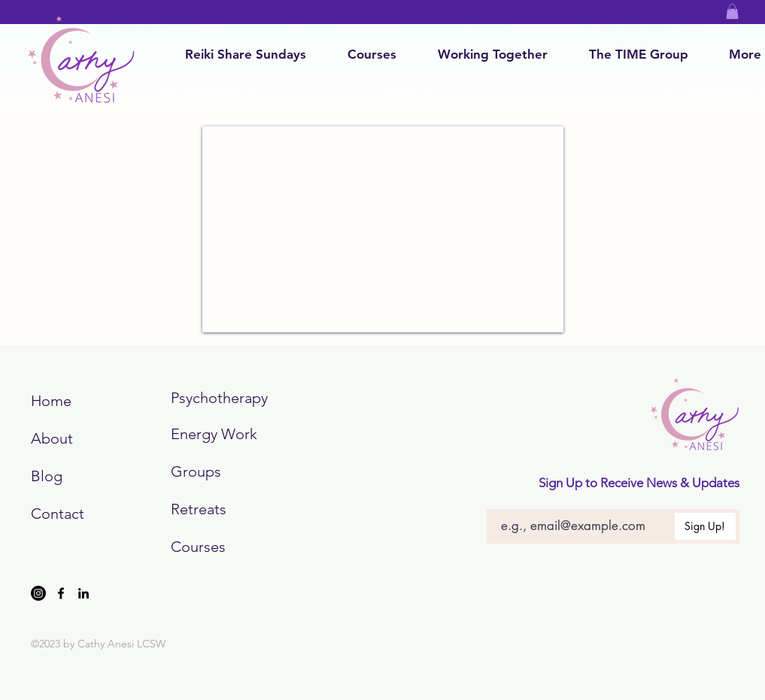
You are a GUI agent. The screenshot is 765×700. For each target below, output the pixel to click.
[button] (732, 11)
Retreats (199, 509)
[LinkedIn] (83, 593)
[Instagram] (38, 593)
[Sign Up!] (705, 526)
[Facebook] (61, 593)
